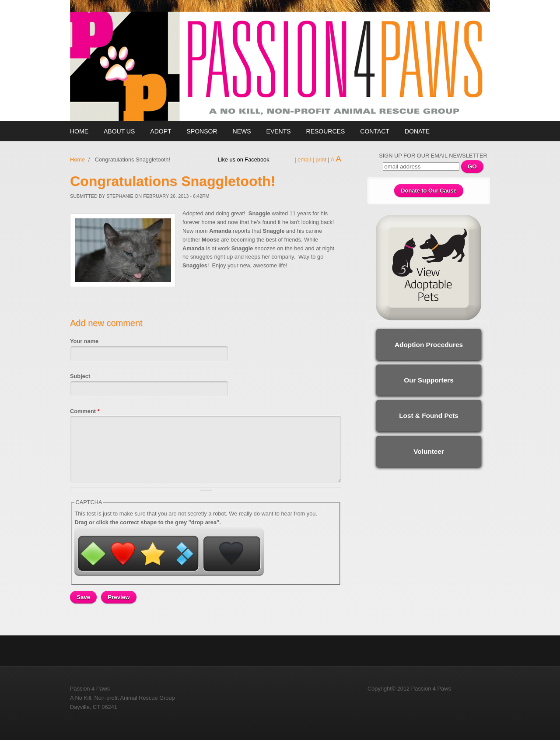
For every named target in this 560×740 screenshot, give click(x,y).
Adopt (161, 131)
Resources (326, 131)
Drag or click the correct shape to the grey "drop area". (147, 522)
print (321, 160)
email (304, 160)
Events (279, 131)
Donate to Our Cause (429, 191)
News (242, 131)
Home (79, 131)
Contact (375, 131)
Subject (80, 376)
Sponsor (202, 131)
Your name (84, 341)
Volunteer (429, 451)
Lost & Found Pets (429, 416)
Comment (85, 411)
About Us (119, 131)
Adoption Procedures (429, 345)
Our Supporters (429, 380)
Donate (417, 131)
